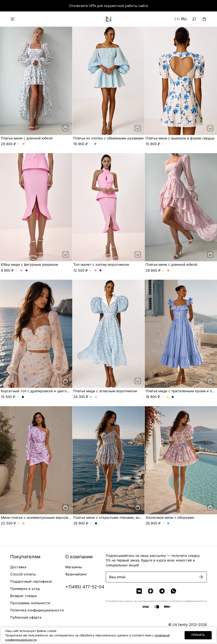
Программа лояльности (30, 603)
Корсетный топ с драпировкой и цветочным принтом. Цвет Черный (23, 397)
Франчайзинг (76, 574)
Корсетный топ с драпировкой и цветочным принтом (46, 391)
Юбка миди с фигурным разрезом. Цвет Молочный (16, 271)
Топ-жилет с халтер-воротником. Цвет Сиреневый (101, 271)
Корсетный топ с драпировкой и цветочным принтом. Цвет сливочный (18, 397)
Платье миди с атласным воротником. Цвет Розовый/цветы (96, 397)
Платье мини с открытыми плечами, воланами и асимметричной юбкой (134, 517)
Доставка (18, 567)
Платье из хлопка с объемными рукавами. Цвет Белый (90, 144)
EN (177, 19)
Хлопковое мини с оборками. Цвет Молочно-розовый (163, 524)
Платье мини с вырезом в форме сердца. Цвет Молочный (163, 144)
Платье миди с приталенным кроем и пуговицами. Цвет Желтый (168, 397)
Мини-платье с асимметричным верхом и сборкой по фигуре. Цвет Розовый (24, 524)
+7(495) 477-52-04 (85, 587)
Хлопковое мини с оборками (170, 517)
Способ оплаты (23, 574)
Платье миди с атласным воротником (105, 391)
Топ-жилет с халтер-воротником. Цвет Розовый (95, 271)
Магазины (74, 567)
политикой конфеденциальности (188, 601)
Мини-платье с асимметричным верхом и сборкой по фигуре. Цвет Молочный (19, 524)
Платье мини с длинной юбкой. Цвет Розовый (24, 144)
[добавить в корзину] (65, 128)
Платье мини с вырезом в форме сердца (180, 138)
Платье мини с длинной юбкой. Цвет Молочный (19, 144)
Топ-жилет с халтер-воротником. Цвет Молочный (90, 271)
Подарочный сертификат (31, 581)
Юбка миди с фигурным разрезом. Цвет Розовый (22, 271)
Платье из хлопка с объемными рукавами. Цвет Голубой (95, 144)
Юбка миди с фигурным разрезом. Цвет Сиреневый (27, 271)
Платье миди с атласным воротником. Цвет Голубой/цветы (91, 397)
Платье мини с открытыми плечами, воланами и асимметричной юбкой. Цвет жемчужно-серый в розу (91, 524)
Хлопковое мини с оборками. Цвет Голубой (168, 524)
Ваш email (117, 577)
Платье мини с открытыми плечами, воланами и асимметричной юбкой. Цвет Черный (96, 524)
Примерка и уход (25, 589)
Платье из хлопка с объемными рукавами (108, 138)
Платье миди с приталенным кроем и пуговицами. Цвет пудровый (163, 397)
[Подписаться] (201, 577)
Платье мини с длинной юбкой (27, 138)
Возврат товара (23, 596)
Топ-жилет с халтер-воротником (101, 264)
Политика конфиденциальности (37, 610)
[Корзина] (204, 19)
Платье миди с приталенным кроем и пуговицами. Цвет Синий (173, 397)
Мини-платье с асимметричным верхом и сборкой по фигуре (53, 517)
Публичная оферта (26, 617)
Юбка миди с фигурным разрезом (29, 264)
